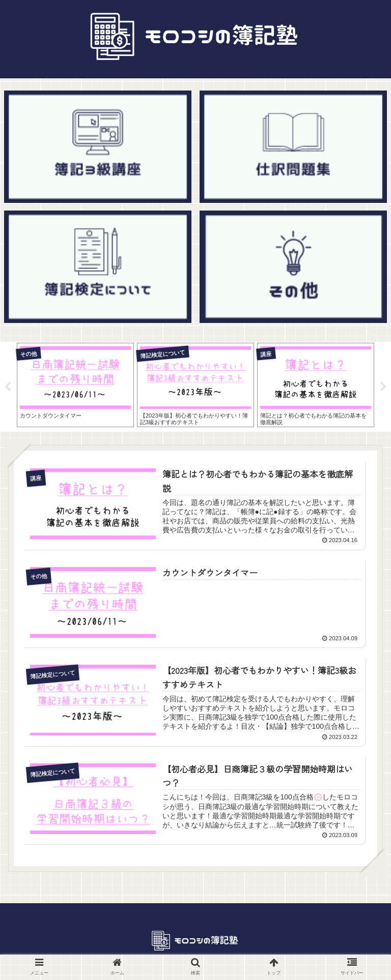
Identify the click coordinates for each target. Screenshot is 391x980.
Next (383, 387)
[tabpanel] (75, 385)
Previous (8, 387)
